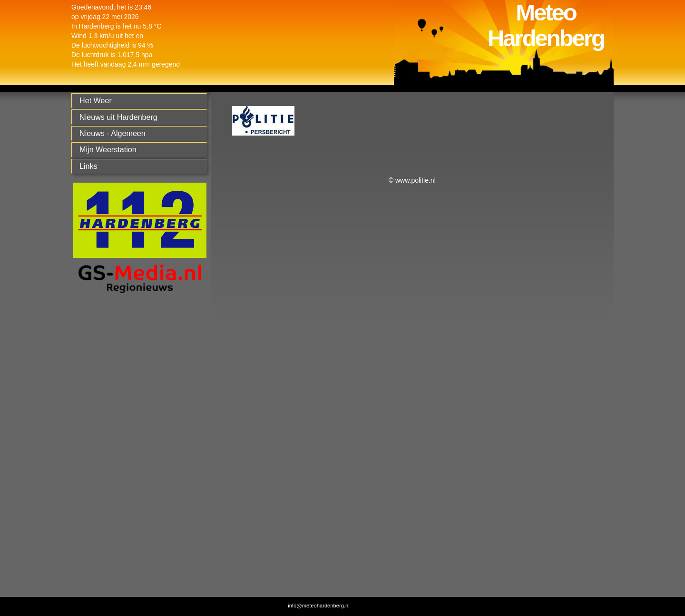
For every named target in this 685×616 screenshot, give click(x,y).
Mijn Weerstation (108, 149)
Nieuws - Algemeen (113, 133)
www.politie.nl (416, 180)
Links (88, 166)
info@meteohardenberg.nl (319, 606)
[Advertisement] (137, 452)
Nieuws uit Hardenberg (118, 117)
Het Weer (96, 100)
